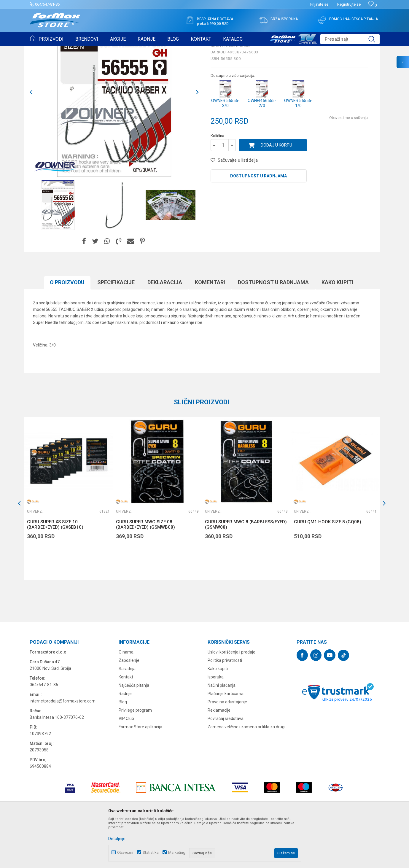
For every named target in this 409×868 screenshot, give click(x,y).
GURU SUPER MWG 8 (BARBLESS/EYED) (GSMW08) (246, 570)
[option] (58, 251)
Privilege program (135, 756)
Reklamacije (219, 756)
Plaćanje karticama (226, 740)
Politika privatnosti (225, 706)
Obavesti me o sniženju (348, 164)
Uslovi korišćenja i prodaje (231, 698)
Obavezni (125, 852)
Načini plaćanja (222, 731)
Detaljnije (117, 839)
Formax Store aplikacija (140, 773)
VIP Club (126, 764)
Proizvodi (63, 50)
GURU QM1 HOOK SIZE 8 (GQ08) (328, 568)
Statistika (151, 852)
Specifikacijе (116, 328)
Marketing (177, 852)
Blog (123, 748)
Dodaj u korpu (276, 191)
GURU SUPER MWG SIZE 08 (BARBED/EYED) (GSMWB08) (145, 570)
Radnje (125, 740)
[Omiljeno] (372, 5)
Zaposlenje (129, 706)
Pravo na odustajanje (227, 748)
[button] (350, 39)
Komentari (210, 328)
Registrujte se (349, 4)
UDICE (80, 50)
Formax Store (40, 50)
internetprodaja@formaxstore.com (63, 747)
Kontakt (126, 723)
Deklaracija (165, 328)
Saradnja (127, 715)
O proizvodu (67, 328)
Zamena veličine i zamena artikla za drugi (246, 773)
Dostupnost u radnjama (258, 222)
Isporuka (216, 723)
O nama (126, 698)
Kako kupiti (337, 328)
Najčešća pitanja (134, 731)
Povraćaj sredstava (226, 764)
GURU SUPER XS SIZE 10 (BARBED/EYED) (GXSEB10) (55, 570)
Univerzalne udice (105, 50)
